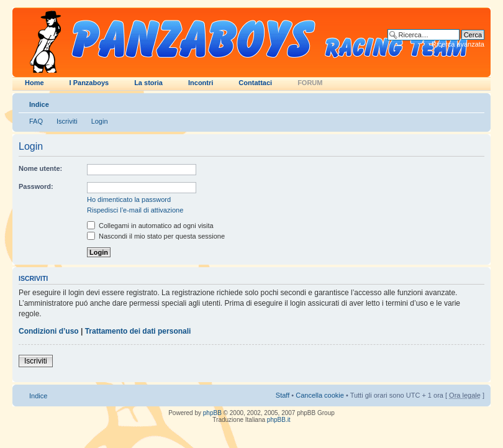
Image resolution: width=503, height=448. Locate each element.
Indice (39, 104)
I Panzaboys (89, 83)
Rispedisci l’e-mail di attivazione (135, 210)
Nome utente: (40, 168)
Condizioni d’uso (49, 331)
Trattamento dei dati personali (138, 331)
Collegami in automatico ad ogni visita (150, 226)
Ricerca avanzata (458, 44)
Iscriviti (67, 121)
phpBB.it (279, 420)
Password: (36, 186)
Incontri (201, 83)
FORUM (310, 83)
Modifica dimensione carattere (475, 102)
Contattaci (255, 83)
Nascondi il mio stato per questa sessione (156, 236)
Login (100, 121)
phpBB (212, 413)
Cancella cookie (320, 395)
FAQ (36, 121)
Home (34, 83)
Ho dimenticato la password (129, 199)
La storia (148, 83)
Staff (283, 395)
